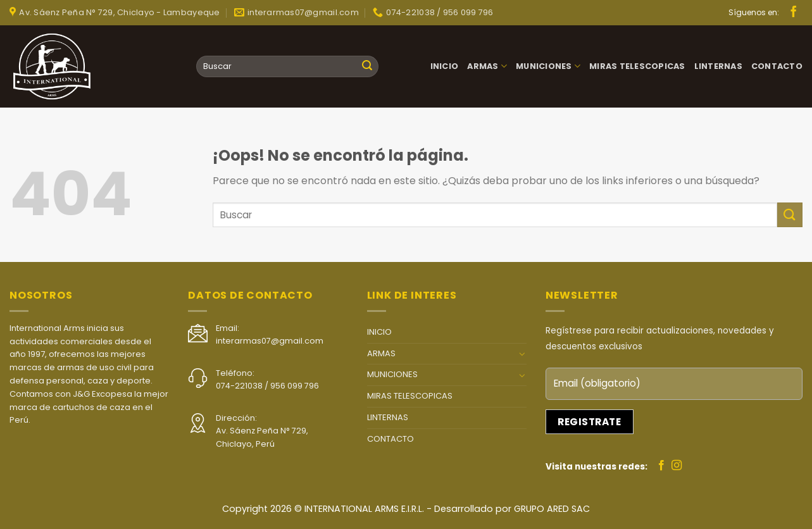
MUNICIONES (548, 66)
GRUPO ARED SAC (552, 509)
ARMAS (487, 66)
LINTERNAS (718, 66)
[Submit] (367, 66)
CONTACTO (777, 66)
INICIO (445, 66)
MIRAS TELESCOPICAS (637, 66)
